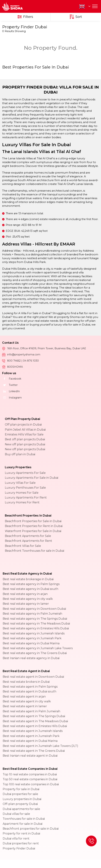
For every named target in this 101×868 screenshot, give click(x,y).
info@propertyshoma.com (24, 355)
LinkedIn (11, 391)
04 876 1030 (31, 361)
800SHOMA (15, 367)
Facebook (12, 379)
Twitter (10, 385)
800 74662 (14, 361)
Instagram (12, 398)
